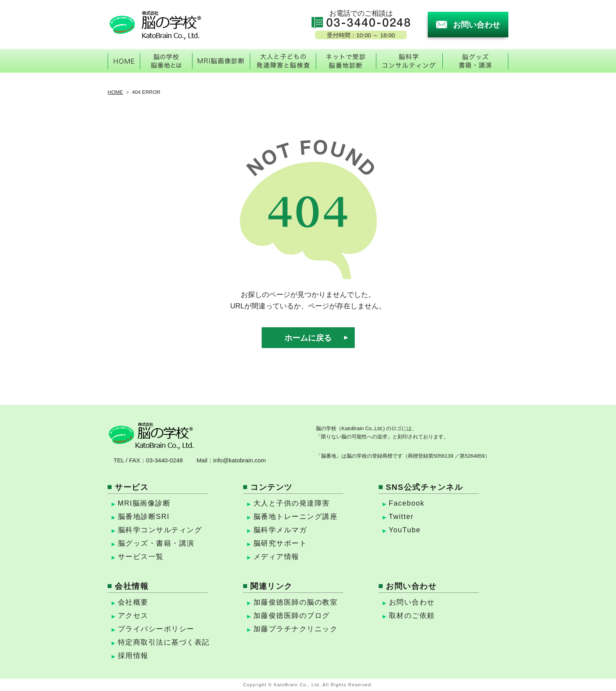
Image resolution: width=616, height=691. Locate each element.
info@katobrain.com (240, 460)
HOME (115, 92)
